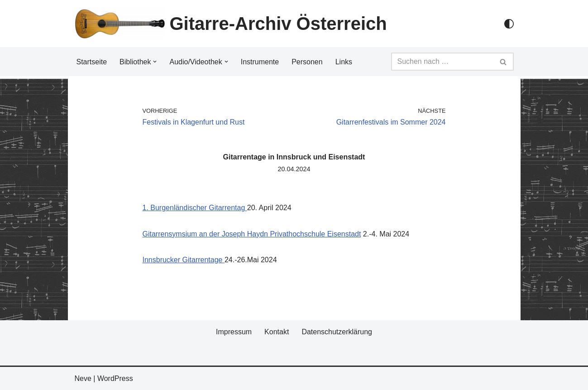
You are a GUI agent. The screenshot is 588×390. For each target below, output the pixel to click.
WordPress (115, 378)
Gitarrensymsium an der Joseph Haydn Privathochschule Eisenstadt (252, 234)
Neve (83, 378)
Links (344, 62)
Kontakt (277, 332)
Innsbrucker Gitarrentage (184, 260)
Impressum (234, 332)
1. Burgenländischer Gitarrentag (195, 208)
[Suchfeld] (442, 62)
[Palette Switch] (509, 24)
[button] (155, 62)
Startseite (92, 62)
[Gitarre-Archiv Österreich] (231, 24)
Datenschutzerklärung (337, 332)
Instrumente (260, 62)
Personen (307, 62)
